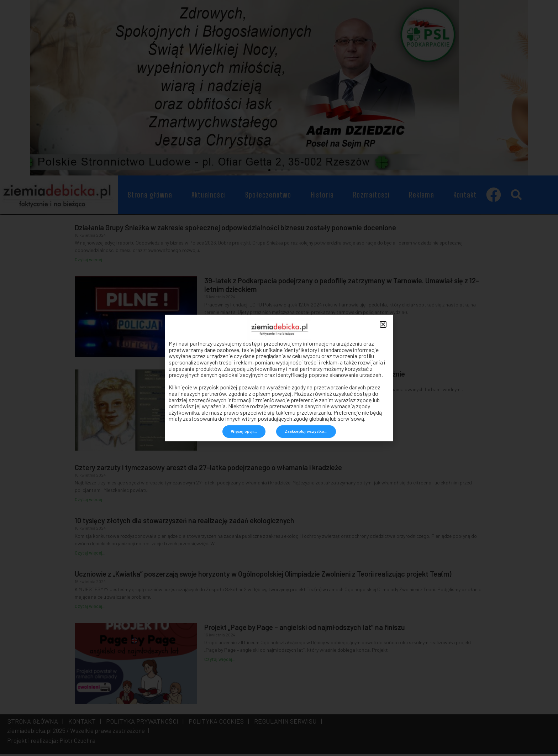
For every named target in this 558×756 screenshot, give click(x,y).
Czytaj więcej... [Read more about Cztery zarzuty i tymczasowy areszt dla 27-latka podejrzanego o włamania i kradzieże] (90, 502)
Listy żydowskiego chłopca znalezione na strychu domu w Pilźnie (305, 376)
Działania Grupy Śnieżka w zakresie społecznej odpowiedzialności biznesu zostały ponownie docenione (235, 230)
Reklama (421, 197)
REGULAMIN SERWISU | (287, 723)
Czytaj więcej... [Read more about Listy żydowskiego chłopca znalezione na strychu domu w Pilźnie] (220, 409)
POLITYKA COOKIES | (217, 723)
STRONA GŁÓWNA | (35, 723)
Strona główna (150, 197)
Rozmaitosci (371, 197)
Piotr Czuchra (77, 742)
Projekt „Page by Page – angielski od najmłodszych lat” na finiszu (305, 629)
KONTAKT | (83, 723)
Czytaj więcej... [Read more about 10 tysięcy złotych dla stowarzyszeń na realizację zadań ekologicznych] (90, 555)
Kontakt (465, 197)
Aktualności (209, 197)
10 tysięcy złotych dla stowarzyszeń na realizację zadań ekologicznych (185, 523)
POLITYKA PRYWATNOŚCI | (143, 723)
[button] (269, 173)
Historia (322, 197)
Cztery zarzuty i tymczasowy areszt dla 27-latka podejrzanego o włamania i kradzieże (208, 469)
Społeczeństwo (268, 197)
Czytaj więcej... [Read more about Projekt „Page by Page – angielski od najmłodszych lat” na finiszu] (220, 662)
